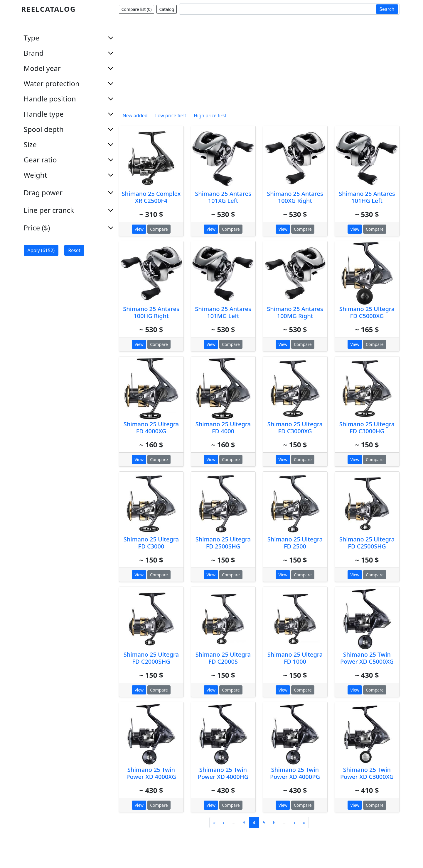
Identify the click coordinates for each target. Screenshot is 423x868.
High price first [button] (210, 115)
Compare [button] (159, 229)
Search (387, 9)
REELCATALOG (49, 9)
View (139, 229)
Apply (41, 250)
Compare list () (137, 9)
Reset (74, 250)
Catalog (166, 9)
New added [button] (135, 115)
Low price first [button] (171, 115)
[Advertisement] (259, 69)
